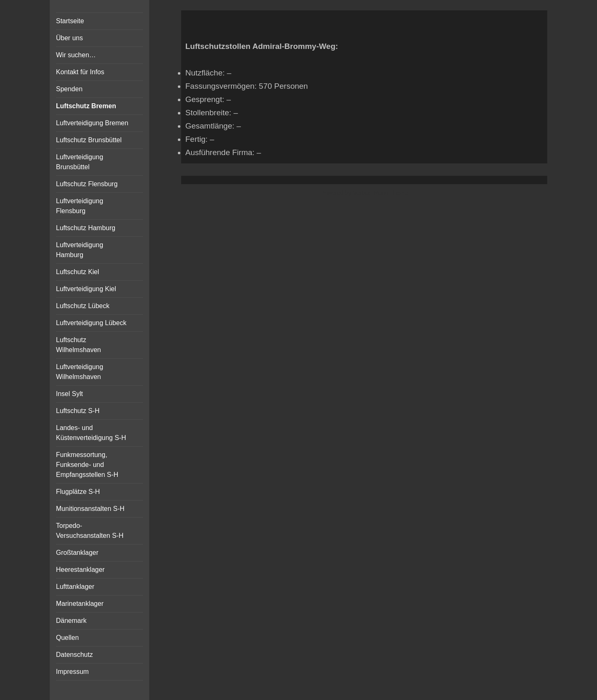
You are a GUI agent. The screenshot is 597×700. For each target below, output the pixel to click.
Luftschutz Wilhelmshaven (78, 345)
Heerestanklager (80, 570)
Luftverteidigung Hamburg (80, 250)
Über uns (69, 38)
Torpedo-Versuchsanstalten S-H (90, 531)
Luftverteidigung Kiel (86, 289)
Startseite (70, 21)
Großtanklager (77, 553)
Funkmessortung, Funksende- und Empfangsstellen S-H (87, 465)
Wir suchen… (76, 55)
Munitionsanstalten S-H (90, 509)
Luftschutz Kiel (78, 272)
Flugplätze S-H (78, 492)
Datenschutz (74, 655)
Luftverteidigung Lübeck (91, 323)
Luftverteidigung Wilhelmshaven (80, 372)
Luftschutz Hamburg (86, 228)
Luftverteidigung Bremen (92, 123)
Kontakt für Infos (80, 72)
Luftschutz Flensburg (87, 184)
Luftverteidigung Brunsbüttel (80, 162)
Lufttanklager (75, 587)
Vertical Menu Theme (380, 193)
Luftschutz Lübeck (83, 306)
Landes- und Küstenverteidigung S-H (91, 433)
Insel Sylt (69, 394)
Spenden (69, 89)
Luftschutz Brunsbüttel (89, 140)
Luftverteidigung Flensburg (80, 206)
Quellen (67, 638)
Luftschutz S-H (78, 411)
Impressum (72, 672)
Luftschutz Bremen (86, 106)
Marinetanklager (80, 604)
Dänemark (71, 621)
